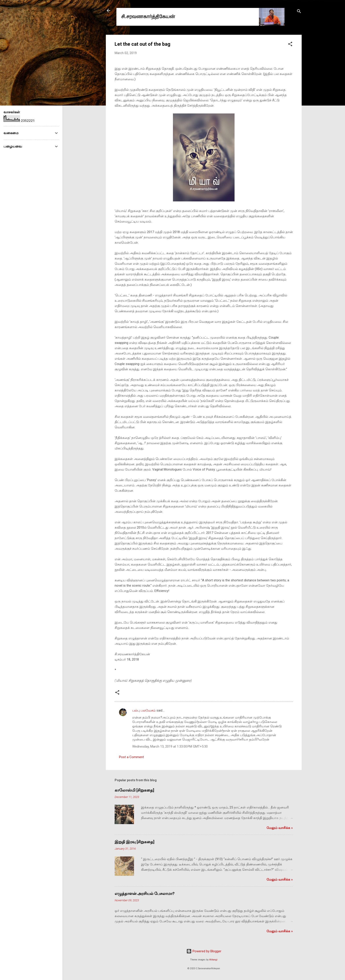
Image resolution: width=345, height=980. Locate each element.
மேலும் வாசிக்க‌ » (280, 828)
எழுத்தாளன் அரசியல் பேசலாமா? (145, 893)
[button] (290, 45)
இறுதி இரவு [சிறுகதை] (135, 842)
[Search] (299, 12)
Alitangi (213, 960)
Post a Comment (131, 757)
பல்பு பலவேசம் (144, 710)
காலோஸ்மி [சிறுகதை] (134, 790)
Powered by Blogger (204, 951)
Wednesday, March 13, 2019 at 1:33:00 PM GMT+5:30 (170, 746)
